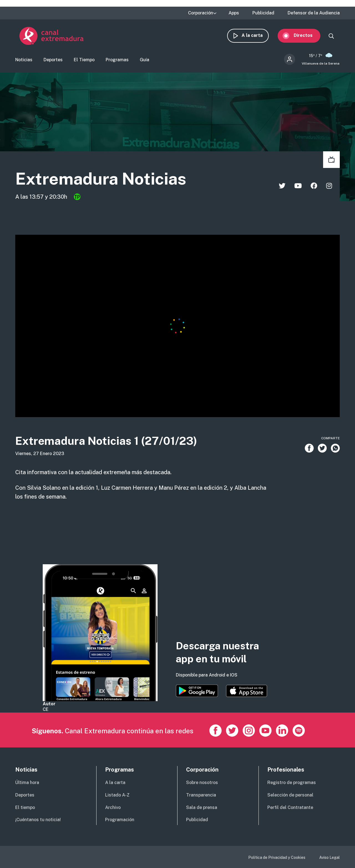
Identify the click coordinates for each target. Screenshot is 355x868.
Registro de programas (292, 783)
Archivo (113, 807)
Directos (307, 35)
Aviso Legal (329, 857)
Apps (234, 13)
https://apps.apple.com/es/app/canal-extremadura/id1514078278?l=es (247, 691)
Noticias (24, 60)
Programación (120, 820)
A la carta (256, 35)
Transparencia (201, 795)
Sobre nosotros (202, 783)
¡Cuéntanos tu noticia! (38, 820)
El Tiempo (84, 60)
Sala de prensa (202, 807)
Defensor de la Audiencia (314, 13)
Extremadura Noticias (101, 179)
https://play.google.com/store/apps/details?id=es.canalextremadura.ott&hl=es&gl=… (197, 691)
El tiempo (25, 807)
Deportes (53, 60)
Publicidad (263, 13)
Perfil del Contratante (290, 807)
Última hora (27, 783)
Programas (117, 60)
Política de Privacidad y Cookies (277, 857)
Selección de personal (290, 795)
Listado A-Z (117, 795)
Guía (144, 60)
